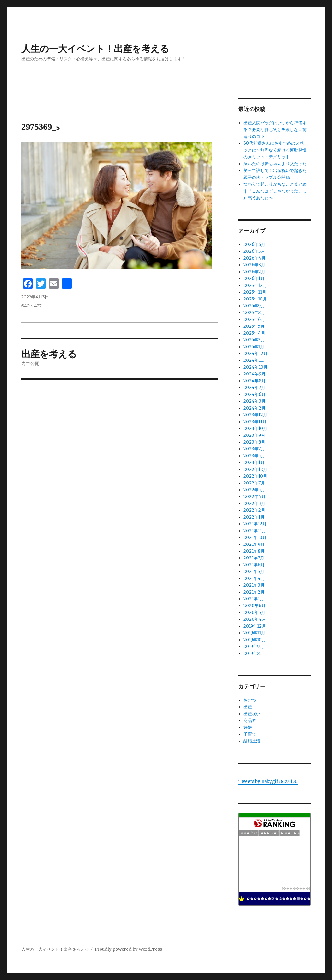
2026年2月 (254, 272)
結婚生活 (252, 741)
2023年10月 (255, 429)
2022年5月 (254, 490)
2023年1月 (254, 463)
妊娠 (248, 727)
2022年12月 (255, 469)
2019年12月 (255, 626)
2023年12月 (255, 415)
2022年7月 (254, 483)
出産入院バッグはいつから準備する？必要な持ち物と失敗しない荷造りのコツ (275, 130)
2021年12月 (255, 524)
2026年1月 (254, 279)
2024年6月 (255, 394)
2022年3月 (254, 503)
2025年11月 (255, 292)
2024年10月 (255, 367)
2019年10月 (255, 640)
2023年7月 (254, 449)
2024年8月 (255, 381)
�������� (296, 888)
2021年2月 (254, 592)
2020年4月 (255, 619)
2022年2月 (254, 510)
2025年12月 (255, 285)
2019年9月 (254, 647)
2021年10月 (255, 538)
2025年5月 (254, 326)
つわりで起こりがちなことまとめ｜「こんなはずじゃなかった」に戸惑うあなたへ (275, 191)
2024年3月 (255, 401)
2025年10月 (255, 299)
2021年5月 (254, 572)
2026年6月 (254, 245)
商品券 (250, 721)
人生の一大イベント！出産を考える (95, 49)
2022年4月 (255, 497)
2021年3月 (254, 585)
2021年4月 (254, 578)
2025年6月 (254, 319)
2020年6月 (255, 606)
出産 (248, 707)
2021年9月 (254, 544)
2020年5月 (254, 612)
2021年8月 (254, 551)
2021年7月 (254, 558)
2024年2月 (255, 408)
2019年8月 (254, 653)
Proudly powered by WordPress (128, 949)
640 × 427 (32, 306)
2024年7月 (254, 388)
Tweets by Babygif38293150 (268, 782)
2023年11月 (255, 422)
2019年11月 (254, 633)
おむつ (250, 700)
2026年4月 (255, 258)
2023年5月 (254, 456)
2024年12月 (255, 354)
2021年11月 (255, 531)
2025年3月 (254, 340)
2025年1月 (254, 347)
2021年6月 (254, 565)
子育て (250, 734)
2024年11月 (255, 360)
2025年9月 (254, 306)
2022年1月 (254, 517)
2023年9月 (254, 435)
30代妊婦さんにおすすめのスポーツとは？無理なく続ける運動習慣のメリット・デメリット (276, 150)
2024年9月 (255, 374)
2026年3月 (254, 265)
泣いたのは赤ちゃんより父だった (275, 164)
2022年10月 (255, 476)
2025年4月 (254, 333)
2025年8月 (254, 313)
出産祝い (252, 714)
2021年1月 (254, 599)
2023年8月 (254, 442)
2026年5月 (254, 251)
